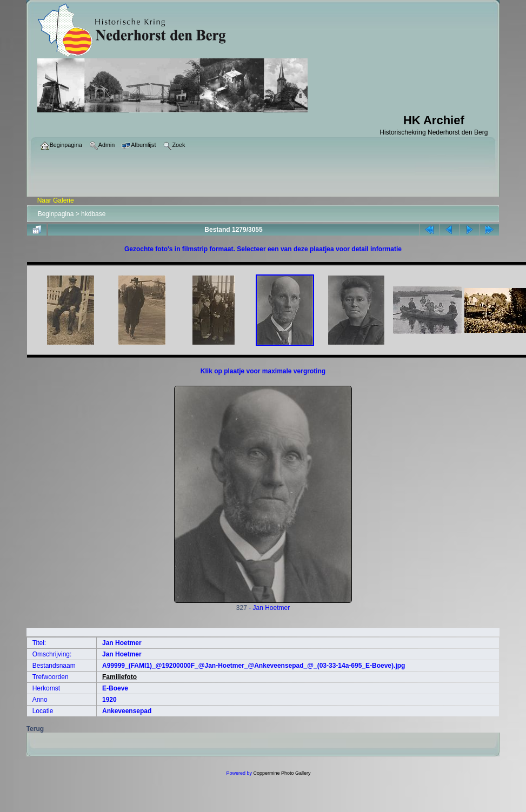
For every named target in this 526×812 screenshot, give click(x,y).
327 (263, 605)
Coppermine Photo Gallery (282, 773)
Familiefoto (119, 677)
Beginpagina (56, 214)
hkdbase (93, 214)
